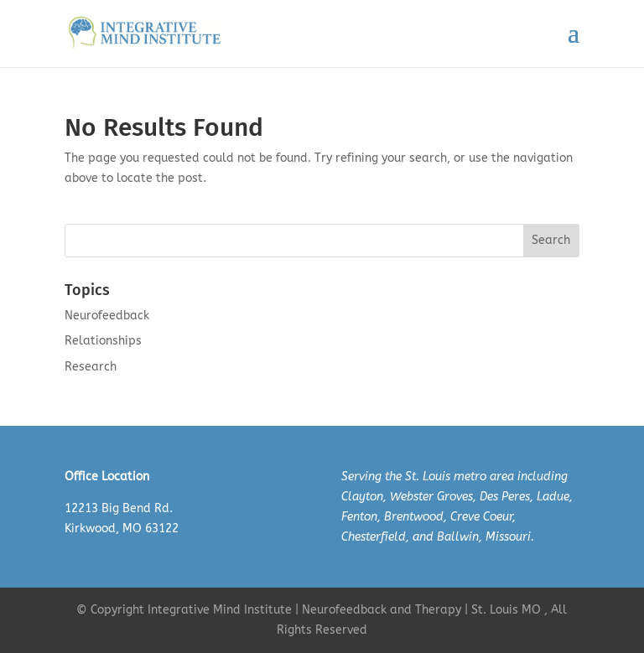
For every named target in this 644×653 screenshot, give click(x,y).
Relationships (103, 341)
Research (91, 367)
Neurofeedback (107, 316)
